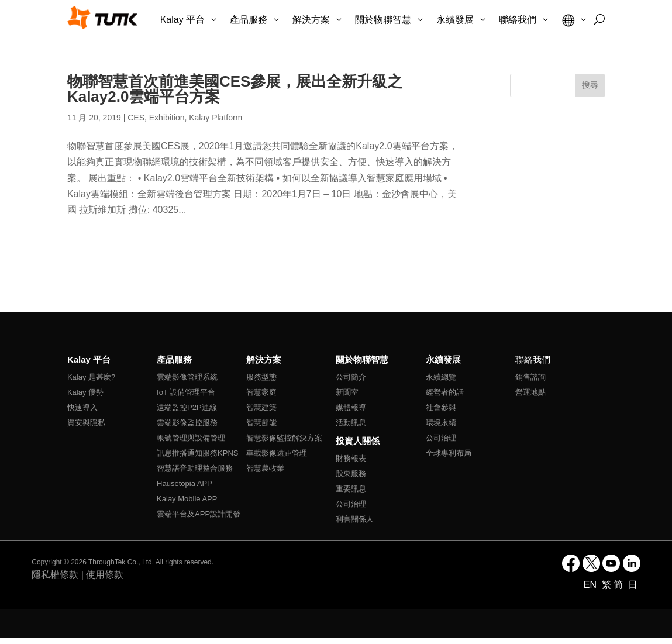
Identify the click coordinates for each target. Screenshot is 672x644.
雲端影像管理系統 (187, 377)
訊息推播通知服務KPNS (197, 453)
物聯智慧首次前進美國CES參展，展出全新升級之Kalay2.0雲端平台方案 (235, 89)
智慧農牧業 (265, 468)
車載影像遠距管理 (277, 453)
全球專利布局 (449, 453)
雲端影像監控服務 (187, 423)
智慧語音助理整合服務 (195, 468)
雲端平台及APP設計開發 (199, 514)
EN (592, 585)
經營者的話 (445, 392)
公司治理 (351, 504)
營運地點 (530, 392)
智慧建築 (261, 407)
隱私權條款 (55, 575)
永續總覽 (441, 377)
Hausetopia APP (185, 483)
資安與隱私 (86, 423)
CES (136, 118)
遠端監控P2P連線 (187, 407)
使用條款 (105, 575)
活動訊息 (351, 423)
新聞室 (347, 392)
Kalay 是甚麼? (91, 377)
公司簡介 (351, 377)
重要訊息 (351, 489)
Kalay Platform (216, 118)
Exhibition (167, 118)
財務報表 (351, 458)
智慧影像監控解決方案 (284, 438)
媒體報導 (351, 407)
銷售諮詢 (530, 377)
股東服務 (351, 473)
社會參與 (441, 407)
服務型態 (261, 377)
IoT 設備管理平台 (186, 392)
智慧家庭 (261, 392)
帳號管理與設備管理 (191, 438)
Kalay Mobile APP (187, 499)
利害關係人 (355, 519)
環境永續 (441, 423)
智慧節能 (261, 423)
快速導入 (82, 407)
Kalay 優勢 (85, 392)
